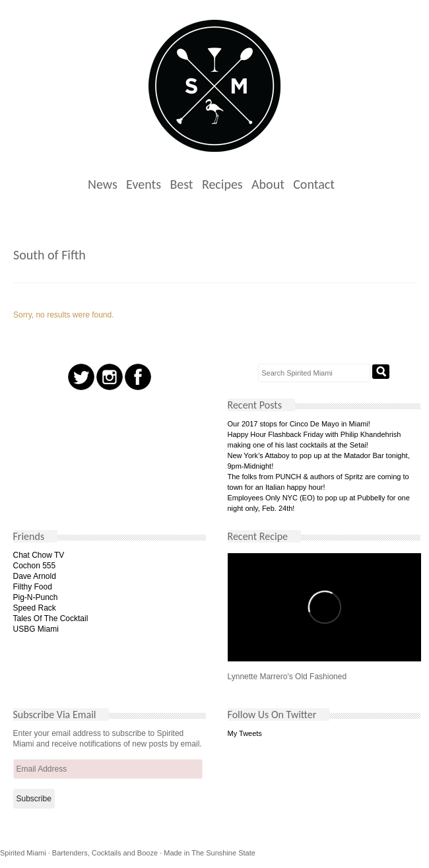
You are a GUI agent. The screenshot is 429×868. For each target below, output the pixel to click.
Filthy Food (33, 587)
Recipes (222, 184)
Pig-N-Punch (36, 597)
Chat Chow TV (39, 555)
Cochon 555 (35, 566)
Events (144, 184)
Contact (314, 184)
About (268, 184)
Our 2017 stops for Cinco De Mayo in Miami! (299, 424)
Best (181, 184)
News (103, 184)
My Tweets (245, 733)
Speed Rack (35, 608)
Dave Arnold (35, 576)
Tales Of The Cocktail (51, 618)
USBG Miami (36, 629)
